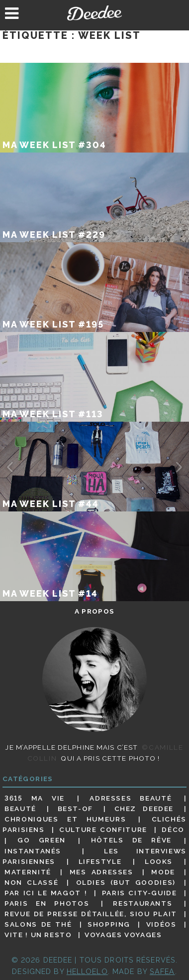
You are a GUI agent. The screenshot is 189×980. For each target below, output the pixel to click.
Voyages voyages (123, 935)
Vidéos (161, 924)
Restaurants (142, 903)
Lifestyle (100, 861)
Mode (163, 872)
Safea (162, 971)
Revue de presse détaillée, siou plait (91, 914)
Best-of (75, 809)
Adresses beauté (131, 798)
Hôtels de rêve (131, 840)
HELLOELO (87, 971)
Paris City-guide (140, 893)
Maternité (28, 872)
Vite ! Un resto (38, 935)
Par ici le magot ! (46, 893)
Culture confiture (103, 829)
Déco (173, 829)
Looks (159, 861)
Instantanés (33, 851)
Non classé (31, 882)
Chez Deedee (144, 809)
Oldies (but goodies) (126, 882)
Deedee (95, 13)
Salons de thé (38, 924)
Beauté (20, 809)
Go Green (42, 840)
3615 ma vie (35, 798)
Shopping (109, 924)
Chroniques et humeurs (65, 819)
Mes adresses (101, 872)
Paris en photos (47, 903)
